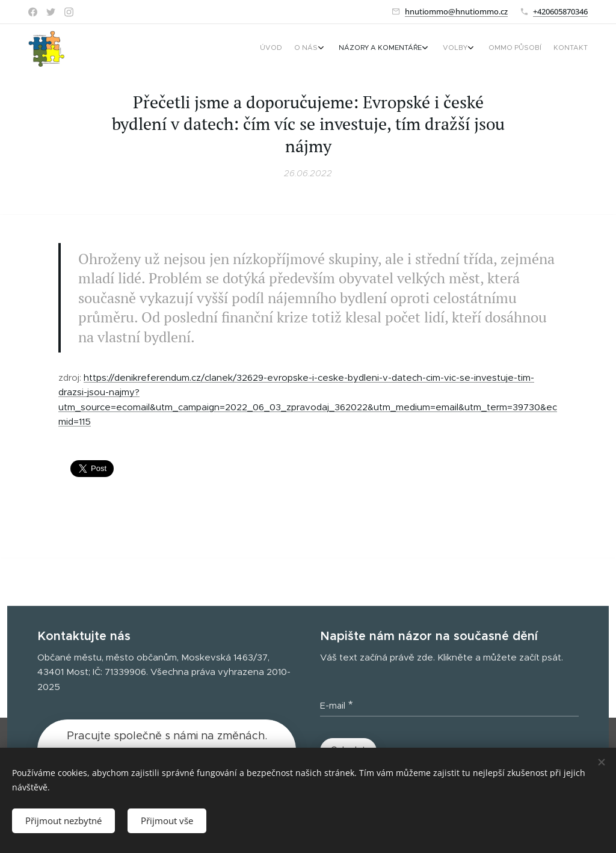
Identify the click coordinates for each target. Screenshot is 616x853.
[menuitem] (502, 49)
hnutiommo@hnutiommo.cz (456, 11)
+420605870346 (560, 11)
